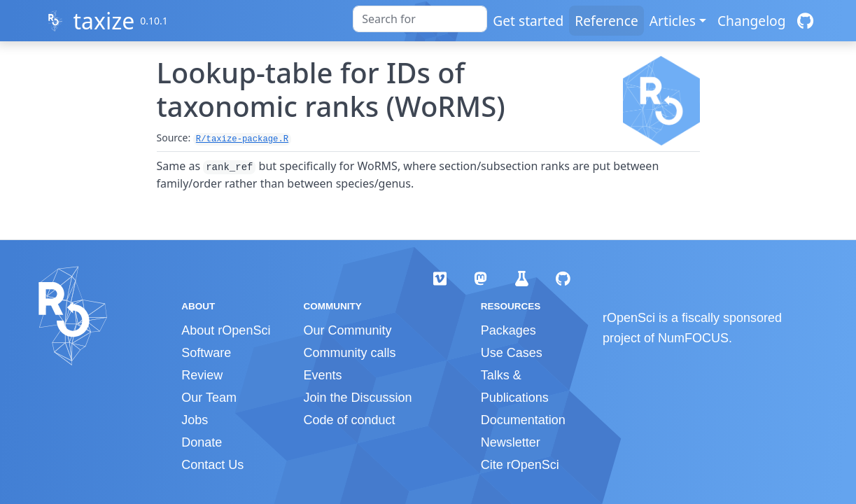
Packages (508, 330)
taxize (104, 21)
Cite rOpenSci (520, 465)
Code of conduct (349, 420)
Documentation (523, 420)
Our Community (347, 330)
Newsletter (511, 442)
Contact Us (212, 465)
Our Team (209, 398)
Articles (673, 21)
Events (322, 375)
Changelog (752, 21)
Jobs (195, 420)
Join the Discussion (357, 398)
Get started (528, 21)
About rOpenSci (226, 330)
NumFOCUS (693, 338)
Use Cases (512, 353)
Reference (606, 21)
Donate (202, 442)
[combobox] (420, 19)
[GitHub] (805, 21)
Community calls (349, 353)
